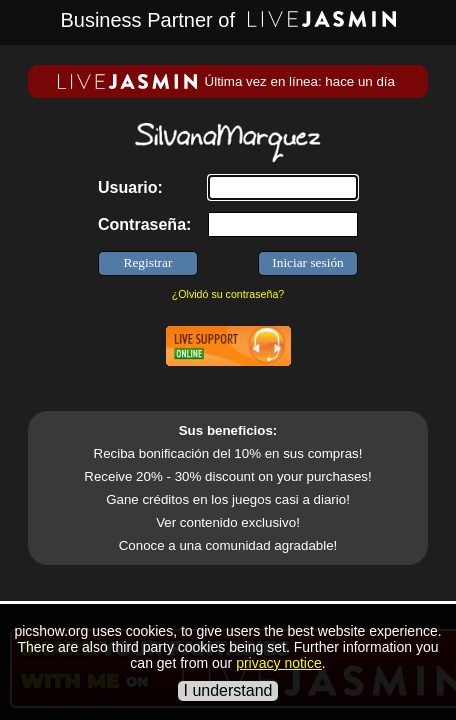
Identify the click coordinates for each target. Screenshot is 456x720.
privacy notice (279, 663)
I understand (228, 690)
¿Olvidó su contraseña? (228, 294)
